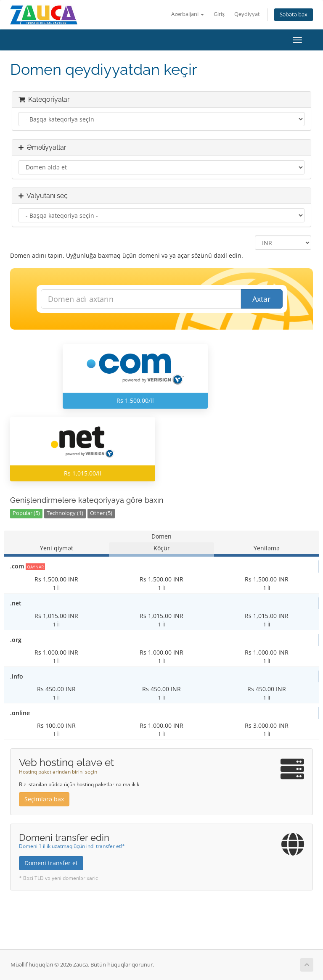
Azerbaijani (188, 14)
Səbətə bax (294, 15)
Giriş (219, 14)
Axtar (261, 299)
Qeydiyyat (247, 14)
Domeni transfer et (51, 863)
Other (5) (101, 513)
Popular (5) (26, 513)
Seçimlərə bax (44, 799)
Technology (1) (65, 513)
